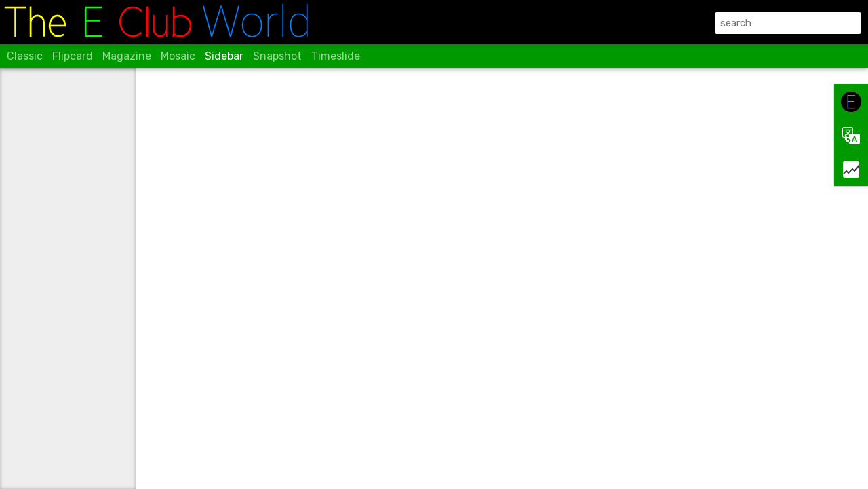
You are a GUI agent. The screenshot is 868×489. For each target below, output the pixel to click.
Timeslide (336, 56)
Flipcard (73, 56)
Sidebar (224, 56)
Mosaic (178, 56)
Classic (25, 56)
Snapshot (277, 56)
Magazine (127, 56)
